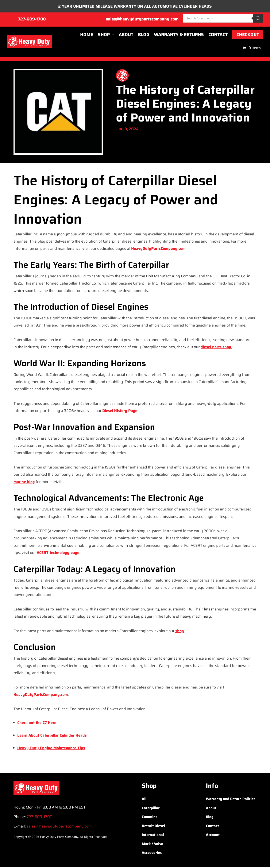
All (144, 799)
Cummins (150, 817)
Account (213, 835)
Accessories (152, 853)
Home (87, 35)
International (153, 835)
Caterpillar (151, 809)
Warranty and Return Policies (231, 799)
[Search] (258, 19)
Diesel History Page (120, 411)
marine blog (24, 482)
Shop (104, 35)
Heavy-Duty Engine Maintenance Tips (51, 749)
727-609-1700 (32, 20)
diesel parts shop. (216, 348)
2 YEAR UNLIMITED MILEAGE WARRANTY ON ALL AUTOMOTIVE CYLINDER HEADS (135, 7)
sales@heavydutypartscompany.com (142, 20)
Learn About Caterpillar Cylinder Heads (52, 736)
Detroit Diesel (153, 826)
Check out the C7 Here (37, 723)
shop (180, 631)
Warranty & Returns (179, 35)
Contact (218, 35)
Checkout (248, 35)
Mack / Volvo (153, 844)
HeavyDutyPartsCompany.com (158, 249)
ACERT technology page (58, 553)
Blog (144, 35)
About (126, 35)
